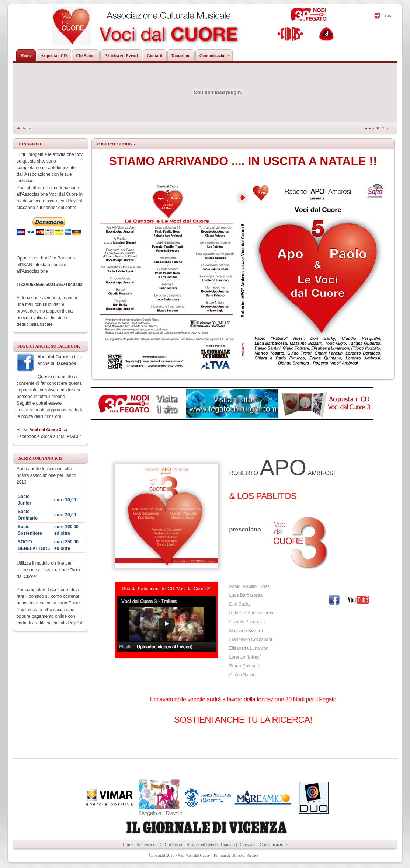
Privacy (253, 855)
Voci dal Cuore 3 (46, 430)
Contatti (228, 844)
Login (386, 15)
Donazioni (247, 844)
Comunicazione (273, 844)
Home (26, 128)
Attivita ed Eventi (202, 844)
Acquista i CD (149, 844)
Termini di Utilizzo (229, 855)
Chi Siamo (174, 844)
